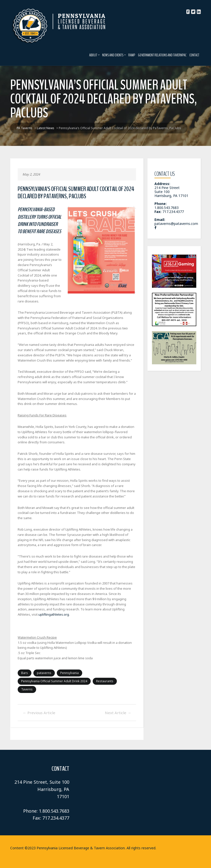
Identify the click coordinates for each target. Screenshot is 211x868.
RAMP (133, 55)
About (96, 55)
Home (157, 859)
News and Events (116, 55)
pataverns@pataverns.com (177, 220)
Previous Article (37, 699)
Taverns (126, 676)
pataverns (42, 668)
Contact (196, 55)
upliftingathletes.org (31, 609)
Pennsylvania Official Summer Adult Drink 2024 (52, 676)
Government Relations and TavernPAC (164, 55)
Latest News (177, 859)
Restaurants (103, 676)
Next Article (119, 699)
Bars (23, 668)
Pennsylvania (68, 668)
